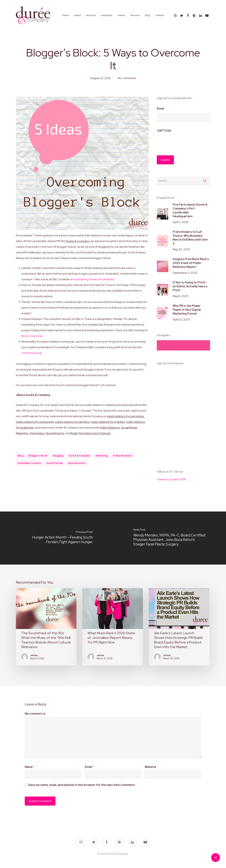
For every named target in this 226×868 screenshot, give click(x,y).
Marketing (22, 433)
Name (30, 767)
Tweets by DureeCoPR (171, 479)
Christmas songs (32, 353)
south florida (54, 463)
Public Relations (110, 428)
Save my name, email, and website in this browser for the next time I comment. (82, 785)
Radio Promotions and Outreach (91, 433)
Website (151, 767)
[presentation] (184, 142)
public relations (123, 456)
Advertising (37, 433)
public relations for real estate (125, 416)
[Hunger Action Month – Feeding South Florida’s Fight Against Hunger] (56, 538)
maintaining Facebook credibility (94, 279)
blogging (58, 456)
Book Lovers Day (32, 336)
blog (20, 456)
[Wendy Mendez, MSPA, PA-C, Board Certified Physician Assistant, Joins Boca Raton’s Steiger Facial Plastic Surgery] (169, 538)
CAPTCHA (164, 131)
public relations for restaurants (35, 422)
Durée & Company (78, 241)
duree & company (79, 456)
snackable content (29, 463)
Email (160, 109)
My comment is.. (36, 714)
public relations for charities (108, 422)
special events (77, 463)
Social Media (129, 428)
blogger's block (38, 456)
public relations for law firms (72, 422)
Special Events (55, 433)
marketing (102, 456)
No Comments (127, 78)
